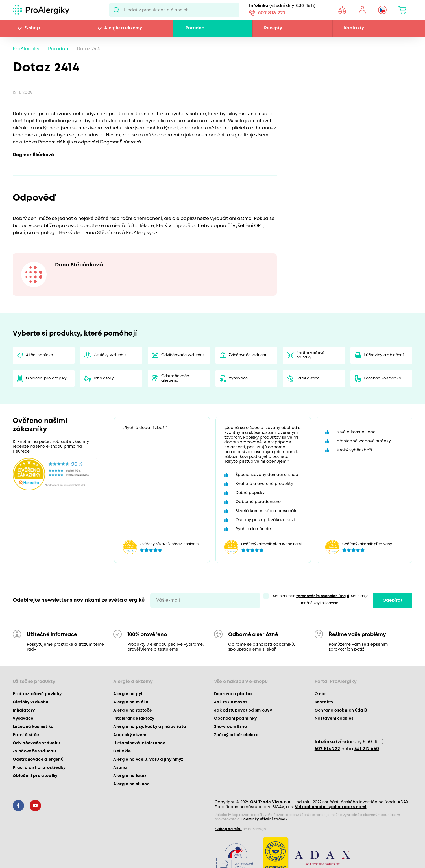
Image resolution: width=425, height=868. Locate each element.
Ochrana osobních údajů (341, 710)
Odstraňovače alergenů (175, 378)
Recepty (273, 28)
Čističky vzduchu (110, 355)
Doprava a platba (233, 694)
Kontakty (354, 28)
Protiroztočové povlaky (310, 355)
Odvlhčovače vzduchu (182, 355)
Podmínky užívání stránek (264, 819)
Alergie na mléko (131, 702)
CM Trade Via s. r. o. (271, 802)
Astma (120, 768)
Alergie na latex (130, 776)
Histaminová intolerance (139, 743)
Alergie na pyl (128, 694)
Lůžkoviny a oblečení (384, 355)
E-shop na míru (228, 829)
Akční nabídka (40, 355)
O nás (321, 694)
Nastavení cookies (334, 719)
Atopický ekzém (130, 735)
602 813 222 (272, 13)
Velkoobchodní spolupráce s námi (331, 807)
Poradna (195, 28)
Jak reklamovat (231, 702)
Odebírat (393, 601)
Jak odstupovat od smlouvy (243, 710)
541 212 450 (367, 749)
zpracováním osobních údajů (323, 596)
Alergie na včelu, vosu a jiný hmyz (148, 760)
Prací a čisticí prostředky (39, 768)
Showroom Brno (230, 727)
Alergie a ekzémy (123, 28)
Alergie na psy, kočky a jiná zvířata (150, 727)
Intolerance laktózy (134, 719)
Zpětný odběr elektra (237, 735)
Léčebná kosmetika (382, 378)
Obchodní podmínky (236, 719)
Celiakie (122, 751)
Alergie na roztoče (133, 710)
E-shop (32, 28)
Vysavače (238, 378)
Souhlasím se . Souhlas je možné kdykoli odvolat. (321, 600)
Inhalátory (104, 378)
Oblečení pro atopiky (46, 378)
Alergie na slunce (131, 784)
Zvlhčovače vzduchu (248, 355)
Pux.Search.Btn (116, 10)
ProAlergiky (26, 49)
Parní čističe (308, 378)
